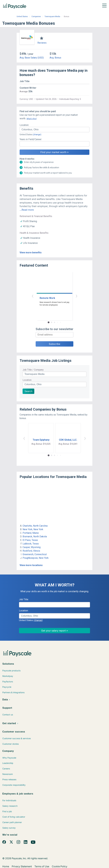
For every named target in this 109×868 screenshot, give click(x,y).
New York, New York (33, 529)
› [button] (76, 296)
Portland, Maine (31, 533)
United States (22, 17)
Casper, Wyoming (32, 547)
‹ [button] (33, 296)
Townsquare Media (52, 17)
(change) (37, 134)
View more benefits (31, 253)
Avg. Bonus (55, 58)
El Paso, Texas (30, 540)
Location (27, 380)
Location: (24, 125)
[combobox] (54, 130)
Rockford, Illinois (31, 551)
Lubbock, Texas (31, 544)
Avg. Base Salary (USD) (32, 58)
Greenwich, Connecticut (35, 554)
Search (28, 391)
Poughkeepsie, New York (36, 558)
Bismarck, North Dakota (35, 536)
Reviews (42, 43)
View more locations (31, 565)
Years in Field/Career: (31, 139)
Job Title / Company (33, 370)
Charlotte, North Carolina (35, 526)
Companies (36, 17)
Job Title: (24, 599)
